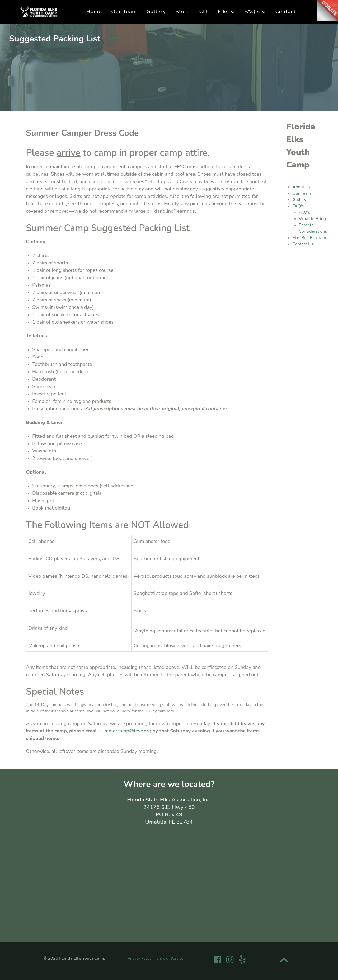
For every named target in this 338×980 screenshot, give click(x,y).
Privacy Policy (140, 958)
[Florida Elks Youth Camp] (39, 11)
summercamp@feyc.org (126, 731)
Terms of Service (169, 958)
